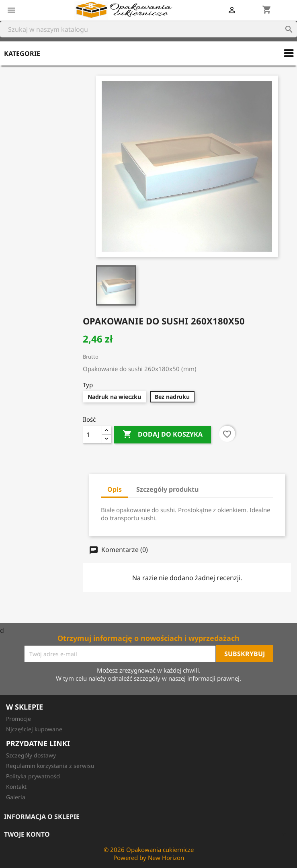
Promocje (18, 719)
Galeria (16, 797)
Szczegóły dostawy (31, 755)
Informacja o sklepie (42, 817)
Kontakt (16, 787)
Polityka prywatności (33, 776)
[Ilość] (92, 435)
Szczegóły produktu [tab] (167, 489)
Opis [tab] (115, 489)
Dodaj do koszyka (163, 435)
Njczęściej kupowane (34, 729)
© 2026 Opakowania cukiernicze (149, 850)
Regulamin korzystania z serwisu (50, 766)
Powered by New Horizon (149, 858)
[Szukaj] (148, 29)
